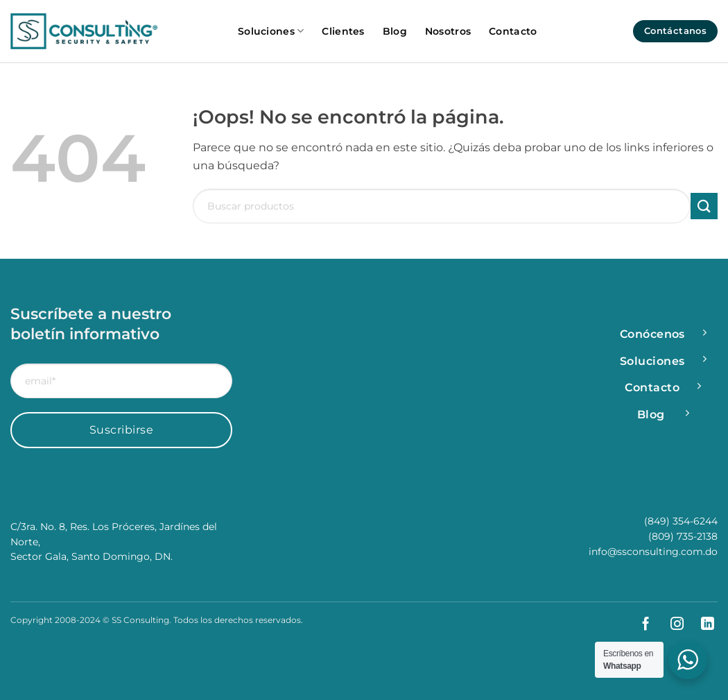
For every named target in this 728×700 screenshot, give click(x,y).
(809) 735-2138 (683, 536)
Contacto (513, 31)
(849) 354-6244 (681, 521)
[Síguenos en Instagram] (671, 625)
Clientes (343, 31)
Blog (395, 31)
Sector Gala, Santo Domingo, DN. (92, 556)
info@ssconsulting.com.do (653, 552)
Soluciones (271, 31)
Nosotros (448, 31)
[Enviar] (704, 206)
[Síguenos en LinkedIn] (702, 625)
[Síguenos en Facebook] (640, 625)
